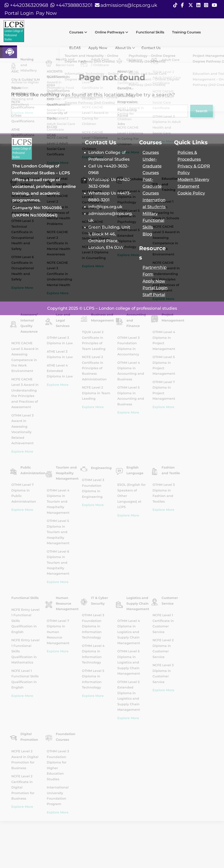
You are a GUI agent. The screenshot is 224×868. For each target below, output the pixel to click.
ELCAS (75, 48)
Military (150, 213)
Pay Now (46, 13)
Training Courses (186, 32)
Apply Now (98, 48)
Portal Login (19, 13)
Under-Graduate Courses (152, 166)
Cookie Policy (191, 193)
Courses (78, 32)
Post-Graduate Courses (152, 186)
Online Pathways (112, 32)
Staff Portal (154, 295)
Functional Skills (150, 32)
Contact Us (151, 48)
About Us (125, 48)
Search (201, 111)
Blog (147, 234)
